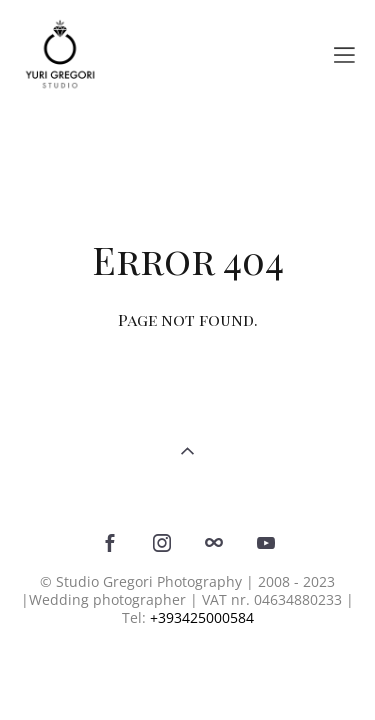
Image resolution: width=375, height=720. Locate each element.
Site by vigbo (187, 672)
